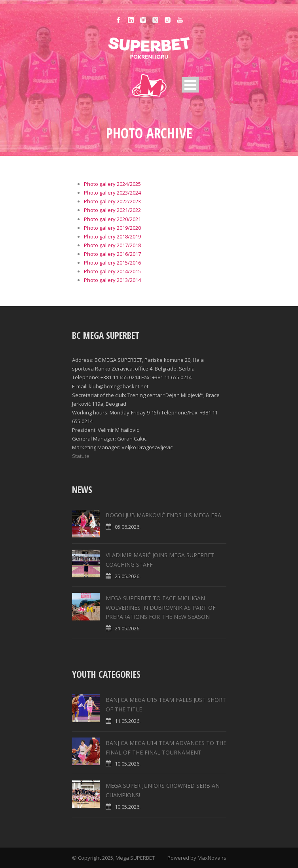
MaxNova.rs (212, 858)
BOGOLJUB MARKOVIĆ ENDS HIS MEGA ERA (163, 515)
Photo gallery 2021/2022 (112, 210)
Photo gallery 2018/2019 (112, 236)
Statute (81, 456)
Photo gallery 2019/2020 (112, 228)
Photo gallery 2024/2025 (112, 184)
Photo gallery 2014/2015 (112, 271)
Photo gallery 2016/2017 (112, 254)
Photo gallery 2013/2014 (112, 280)
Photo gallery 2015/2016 (112, 263)
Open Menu (190, 85)
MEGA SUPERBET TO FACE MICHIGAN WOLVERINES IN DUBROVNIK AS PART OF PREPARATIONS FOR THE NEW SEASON (161, 608)
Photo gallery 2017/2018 (112, 245)
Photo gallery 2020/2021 (112, 219)
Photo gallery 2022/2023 (112, 201)
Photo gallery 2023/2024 (112, 193)
